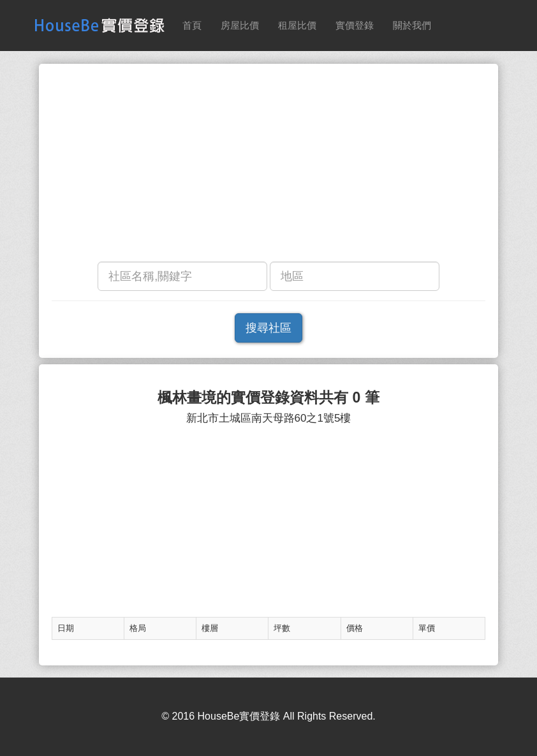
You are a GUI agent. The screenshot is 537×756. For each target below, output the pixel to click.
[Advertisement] (268, 166)
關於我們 (412, 25)
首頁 (192, 25)
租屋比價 (297, 25)
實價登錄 (355, 25)
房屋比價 (240, 25)
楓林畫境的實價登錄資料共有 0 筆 (268, 398)
